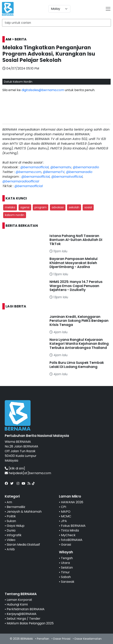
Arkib (11, 549)
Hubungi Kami (17, 604)
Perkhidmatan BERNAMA (26, 609)
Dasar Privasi (62, 639)
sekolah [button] (74, 207)
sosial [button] (88, 207)
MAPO (66, 512)
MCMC (66, 516)
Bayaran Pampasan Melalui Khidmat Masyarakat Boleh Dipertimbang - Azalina (73, 263)
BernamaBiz (16, 507)
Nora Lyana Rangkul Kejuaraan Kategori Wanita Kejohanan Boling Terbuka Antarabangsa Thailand (79, 344)
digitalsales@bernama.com (43, 90)
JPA (64, 521)
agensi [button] (25, 207)
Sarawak (68, 582)
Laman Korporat (19, 600)
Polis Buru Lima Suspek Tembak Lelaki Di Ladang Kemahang (77, 365)
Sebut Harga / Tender (24, 619)
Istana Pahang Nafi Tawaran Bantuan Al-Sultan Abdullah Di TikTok (76, 240)
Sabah (66, 577)
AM (8, 39)
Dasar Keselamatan (88, 639)
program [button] (41, 207)
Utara (65, 563)
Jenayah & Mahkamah (24, 512)
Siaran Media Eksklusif (23, 545)
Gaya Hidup (16, 526)
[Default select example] (59, 9)
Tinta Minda (70, 530)
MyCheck (68, 535)
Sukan (11, 521)
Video (11, 540)
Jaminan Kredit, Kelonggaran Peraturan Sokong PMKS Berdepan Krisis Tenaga (79, 321)
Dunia (11, 530)
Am (9, 502)
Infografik (14, 535)
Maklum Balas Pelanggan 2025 (30, 623)
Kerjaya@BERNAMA (22, 614)
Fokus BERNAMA (73, 526)
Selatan (67, 568)
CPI (64, 507)
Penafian (43, 639)
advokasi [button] (58, 207)
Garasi (66, 545)
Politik (11, 516)
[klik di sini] (17, 468)
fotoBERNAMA (72, 540)
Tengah (67, 558)
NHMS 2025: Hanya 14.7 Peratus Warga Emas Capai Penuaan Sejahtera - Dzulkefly (76, 286)
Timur (65, 572)
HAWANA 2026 (72, 502)
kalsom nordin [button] (15, 215)
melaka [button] (10, 207)
